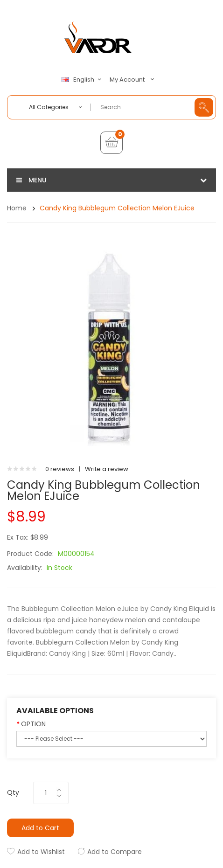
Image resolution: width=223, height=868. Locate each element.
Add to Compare (115, 852)
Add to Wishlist (41, 852)
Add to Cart (40, 828)
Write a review (107, 469)
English (83, 80)
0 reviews (60, 469)
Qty (13, 792)
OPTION (33, 724)
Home (17, 208)
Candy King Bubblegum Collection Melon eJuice (117, 208)
